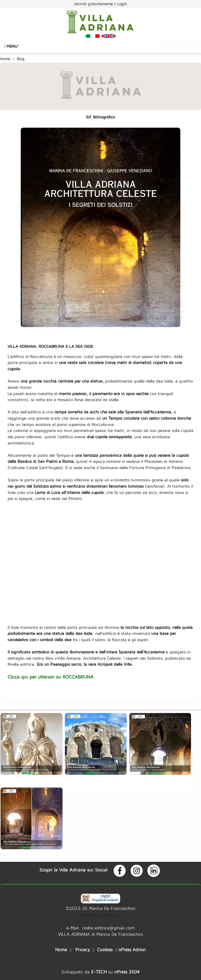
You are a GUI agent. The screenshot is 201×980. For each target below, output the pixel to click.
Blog (22, 59)
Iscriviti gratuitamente (94, 4)
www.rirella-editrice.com (101, 915)
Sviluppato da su (100, 972)
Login (122, 4)
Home (5, 59)
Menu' (11, 46)
